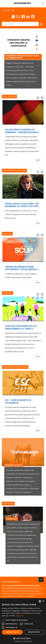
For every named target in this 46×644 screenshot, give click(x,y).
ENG (13, 10)
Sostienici (8, 503)
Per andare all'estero (15, 367)
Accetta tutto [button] (12, 632)
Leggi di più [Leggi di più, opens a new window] (20, 616)
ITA (4, 10)
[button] (23, 638)
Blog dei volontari (14, 465)
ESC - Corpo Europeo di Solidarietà (18, 401)
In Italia (7, 234)
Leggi (38, 160)
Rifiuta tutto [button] (34, 632)
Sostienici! (12, 519)
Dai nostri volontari (14, 171)
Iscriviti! (8, 293)
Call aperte (9, 96)
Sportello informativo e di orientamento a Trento (21, 327)
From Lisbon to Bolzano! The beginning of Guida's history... (23, 205)
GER (8, 10)
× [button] (43, 601)
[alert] (23, 621)
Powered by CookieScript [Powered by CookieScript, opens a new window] (23, 641)
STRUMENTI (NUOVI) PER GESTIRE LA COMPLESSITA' (22, 57)
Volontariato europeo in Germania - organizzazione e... (23, 131)
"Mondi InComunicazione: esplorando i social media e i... (22, 268)
